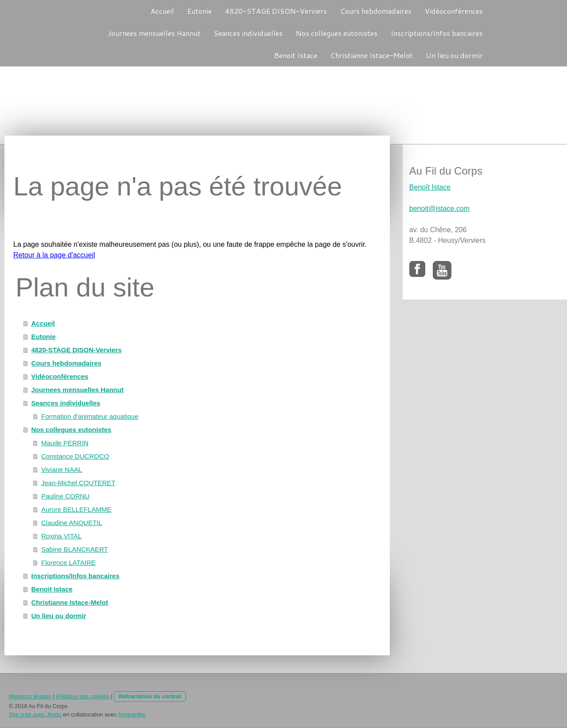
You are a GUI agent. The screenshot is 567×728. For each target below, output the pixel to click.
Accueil (162, 11)
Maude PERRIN (65, 443)
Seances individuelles (248, 33)
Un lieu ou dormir (454, 55)
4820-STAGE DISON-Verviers (276, 11)
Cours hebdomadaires (376, 11)
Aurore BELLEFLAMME (76, 509)
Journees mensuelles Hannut (154, 33)
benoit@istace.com (439, 208)
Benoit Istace (296, 55)
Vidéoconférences (454, 11)
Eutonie (200, 11)
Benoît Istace (430, 187)
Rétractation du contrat (150, 696)
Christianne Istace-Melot (372, 55)
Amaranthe (132, 714)
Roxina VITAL (61, 536)
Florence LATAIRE (68, 563)
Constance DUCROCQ (75, 456)
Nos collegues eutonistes (337, 33)
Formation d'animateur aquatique (90, 416)
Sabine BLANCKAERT (75, 549)
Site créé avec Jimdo (35, 714)
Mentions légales (30, 696)
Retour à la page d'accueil (54, 255)
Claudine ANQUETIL (72, 523)
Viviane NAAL (62, 469)
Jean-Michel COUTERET (78, 483)
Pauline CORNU (65, 496)
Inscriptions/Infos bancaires (437, 33)
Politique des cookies (82, 696)
